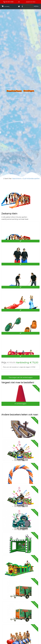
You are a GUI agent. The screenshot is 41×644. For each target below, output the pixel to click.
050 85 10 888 (9, 2)
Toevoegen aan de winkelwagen (21, 377)
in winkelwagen (20, 404)
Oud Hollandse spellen (31, 179)
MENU (36, 6)
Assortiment (17, 179)
